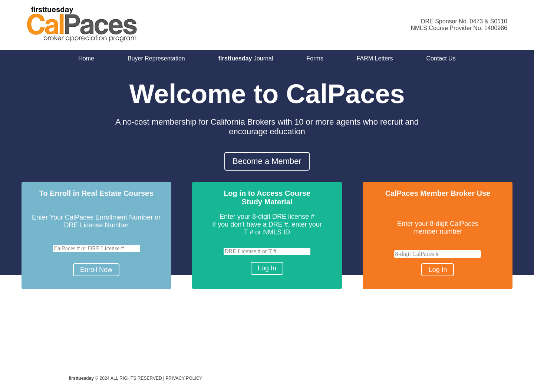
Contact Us (441, 58)
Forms (315, 58)
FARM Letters (375, 58)
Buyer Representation (156, 58)
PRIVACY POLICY (184, 378)
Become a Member (267, 161)
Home (86, 58)
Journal (246, 58)
